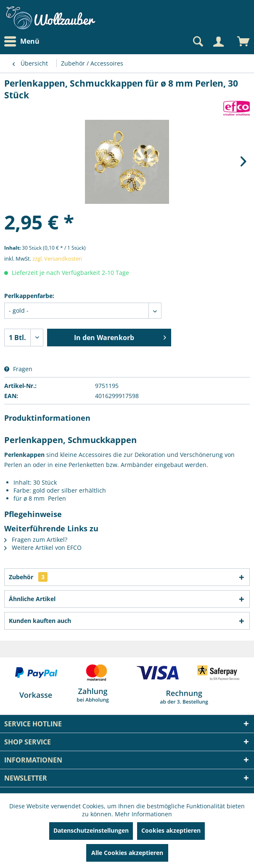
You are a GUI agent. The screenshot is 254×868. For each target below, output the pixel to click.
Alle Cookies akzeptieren (127, 853)
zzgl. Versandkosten (57, 259)
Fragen (18, 369)
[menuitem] (24, 41)
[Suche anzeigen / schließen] (197, 42)
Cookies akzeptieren (171, 830)
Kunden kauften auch (40, 621)
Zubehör (28, 577)
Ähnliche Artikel (32, 599)
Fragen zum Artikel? (36, 540)
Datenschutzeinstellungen (91, 830)
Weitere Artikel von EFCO (43, 547)
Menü (22, 42)
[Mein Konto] (218, 42)
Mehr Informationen (143, 814)
